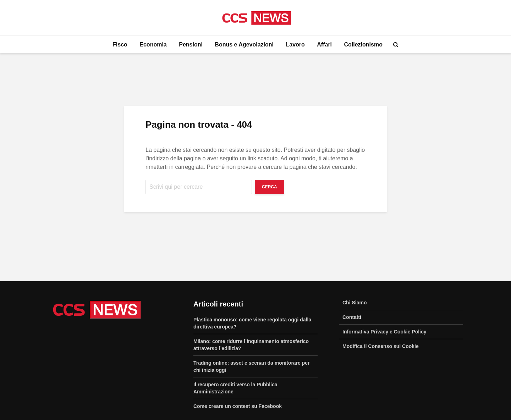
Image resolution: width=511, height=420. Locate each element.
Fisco (120, 45)
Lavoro (295, 45)
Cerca (270, 187)
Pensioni (191, 45)
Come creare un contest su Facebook (238, 406)
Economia (153, 45)
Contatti (352, 317)
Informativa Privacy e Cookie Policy (384, 332)
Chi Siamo (355, 303)
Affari (324, 45)
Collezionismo (363, 45)
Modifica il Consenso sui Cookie (381, 346)
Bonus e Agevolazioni (244, 45)
